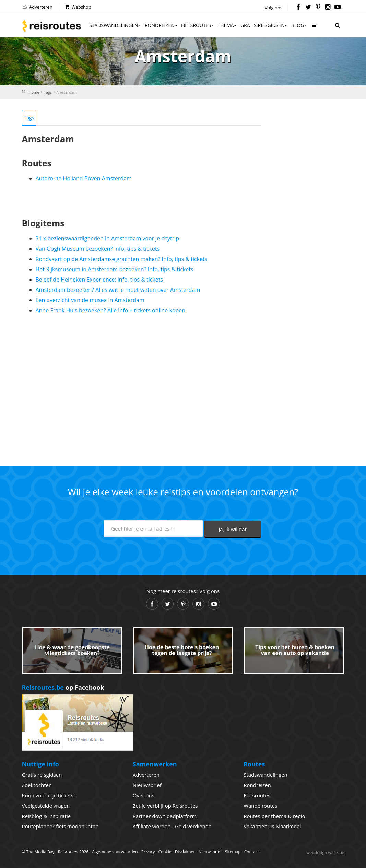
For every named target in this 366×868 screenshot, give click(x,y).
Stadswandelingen (116, 25)
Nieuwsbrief (147, 785)
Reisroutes (51, 26)
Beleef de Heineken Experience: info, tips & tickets (99, 280)
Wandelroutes (260, 806)
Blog (300, 25)
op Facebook (63, 687)
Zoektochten (37, 785)
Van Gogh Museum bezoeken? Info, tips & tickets (98, 249)
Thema (227, 25)
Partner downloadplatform (165, 816)
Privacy (148, 852)
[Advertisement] (142, 388)
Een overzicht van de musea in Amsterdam (90, 300)
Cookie (165, 852)
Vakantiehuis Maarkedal (272, 826)
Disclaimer (185, 852)
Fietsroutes (198, 25)
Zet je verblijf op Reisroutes (165, 806)
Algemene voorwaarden (115, 852)
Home (34, 92)
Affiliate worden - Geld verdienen (172, 826)
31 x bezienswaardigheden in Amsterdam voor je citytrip (108, 238)
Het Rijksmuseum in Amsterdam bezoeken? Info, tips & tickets (115, 269)
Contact (252, 852)
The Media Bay (40, 852)
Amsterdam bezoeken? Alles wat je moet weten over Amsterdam (118, 290)
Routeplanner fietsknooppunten (60, 826)
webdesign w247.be (325, 852)
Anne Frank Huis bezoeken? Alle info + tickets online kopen (111, 310)
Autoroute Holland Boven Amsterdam (84, 178)
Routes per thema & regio (274, 816)
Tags (48, 92)
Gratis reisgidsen (264, 25)
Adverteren (37, 7)
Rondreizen (162, 25)
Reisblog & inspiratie (46, 816)
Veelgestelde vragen (46, 806)
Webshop (78, 7)
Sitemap (233, 852)
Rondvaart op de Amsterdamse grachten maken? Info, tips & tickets (122, 259)
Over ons (144, 795)
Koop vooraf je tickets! (48, 795)
